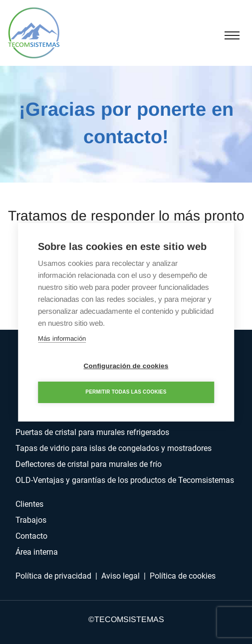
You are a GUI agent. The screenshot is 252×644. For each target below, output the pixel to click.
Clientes (29, 504)
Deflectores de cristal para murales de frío (89, 464)
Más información (62, 338)
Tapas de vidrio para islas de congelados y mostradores (114, 448)
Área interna (37, 552)
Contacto (31, 536)
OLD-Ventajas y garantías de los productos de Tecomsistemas (125, 480)
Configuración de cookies (126, 366)
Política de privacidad (53, 576)
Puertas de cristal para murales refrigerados (92, 432)
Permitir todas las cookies (126, 392)
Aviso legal (121, 576)
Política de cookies (183, 576)
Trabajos (31, 520)
